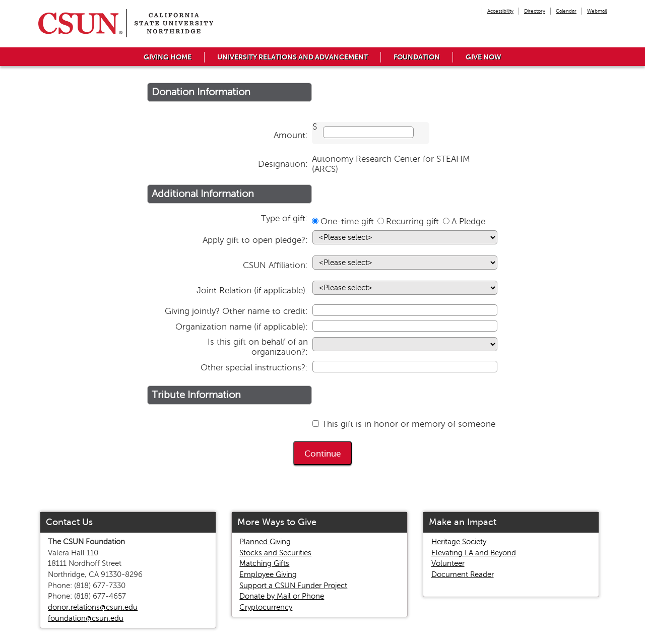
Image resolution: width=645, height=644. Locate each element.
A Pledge (468, 221)
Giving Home (168, 57)
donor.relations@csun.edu (93, 607)
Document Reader (463, 574)
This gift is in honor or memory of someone (409, 424)
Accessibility (500, 11)
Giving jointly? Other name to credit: (236, 311)
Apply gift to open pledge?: (255, 240)
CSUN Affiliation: (275, 265)
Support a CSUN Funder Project (293, 586)
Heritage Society (459, 542)
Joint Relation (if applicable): (252, 291)
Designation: (283, 164)
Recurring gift (412, 221)
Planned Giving (265, 542)
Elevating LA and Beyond (474, 553)
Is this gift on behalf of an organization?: (258, 347)
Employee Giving (268, 574)
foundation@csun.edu (86, 618)
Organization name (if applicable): (242, 327)
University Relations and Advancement (293, 57)
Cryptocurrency (266, 607)
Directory (535, 11)
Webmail (597, 11)
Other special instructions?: (254, 368)
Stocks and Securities (275, 553)
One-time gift (347, 221)
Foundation (417, 57)
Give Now (483, 57)
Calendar (566, 11)
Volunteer (448, 563)
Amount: (291, 135)
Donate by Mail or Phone (282, 596)
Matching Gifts (264, 563)
